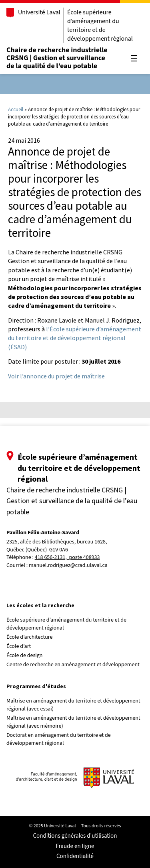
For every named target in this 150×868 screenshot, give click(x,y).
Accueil (16, 109)
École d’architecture (30, 637)
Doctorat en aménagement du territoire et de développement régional (59, 739)
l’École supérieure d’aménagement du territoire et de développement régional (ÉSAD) (75, 338)
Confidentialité (75, 856)
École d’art (19, 646)
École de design (24, 655)
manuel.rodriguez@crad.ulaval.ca (68, 565)
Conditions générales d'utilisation (75, 836)
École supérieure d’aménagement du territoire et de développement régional (100, 26)
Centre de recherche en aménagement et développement (73, 665)
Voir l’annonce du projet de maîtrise (56, 376)
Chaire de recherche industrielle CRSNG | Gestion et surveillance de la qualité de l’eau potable (57, 58)
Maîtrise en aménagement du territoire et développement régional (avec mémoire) (73, 722)
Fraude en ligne (75, 846)
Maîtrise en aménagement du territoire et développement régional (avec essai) (73, 705)
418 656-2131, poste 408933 (67, 558)
